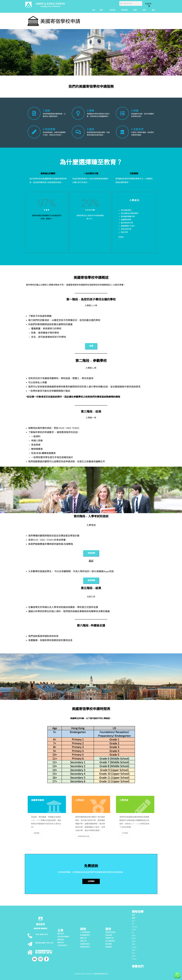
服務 (136, 10)
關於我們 (61, 934)
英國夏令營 (109, 938)
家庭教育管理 (110, 932)
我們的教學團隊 (63, 937)
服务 (108, 929)
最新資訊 (61, 940)
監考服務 (109, 944)
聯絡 (153, 10)
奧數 (134, 918)
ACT (134, 921)
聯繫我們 (138, 966)
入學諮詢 (113, 10)
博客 (145, 10)
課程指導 (125, 10)
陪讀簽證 (109, 947)
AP (133, 924)
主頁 (94, 10)
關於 (102, 10)
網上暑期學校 (110, 941)
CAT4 (134, 930)
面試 (134, 915)
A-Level (135, 927)
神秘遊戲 (109, 935)
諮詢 (83, 929)
